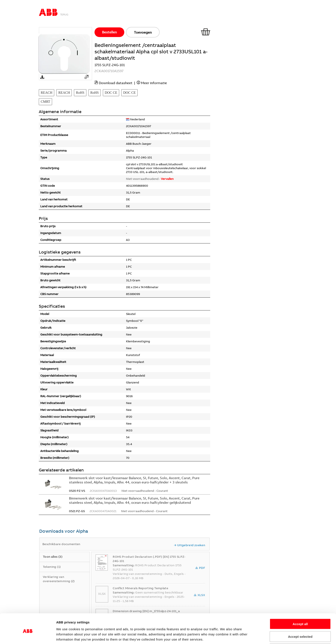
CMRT (45, 102)
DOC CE (111, 93)
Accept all (300, 606)
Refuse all (300, 631)
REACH (46, 93)
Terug (64, 15)
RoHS (80, 93)
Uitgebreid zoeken (189, 545)
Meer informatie (154, 83)
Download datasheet (116, 83)
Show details (248, 636)
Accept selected (300, 619)
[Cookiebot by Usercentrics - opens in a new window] (28, 636)
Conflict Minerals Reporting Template (140, 588)
